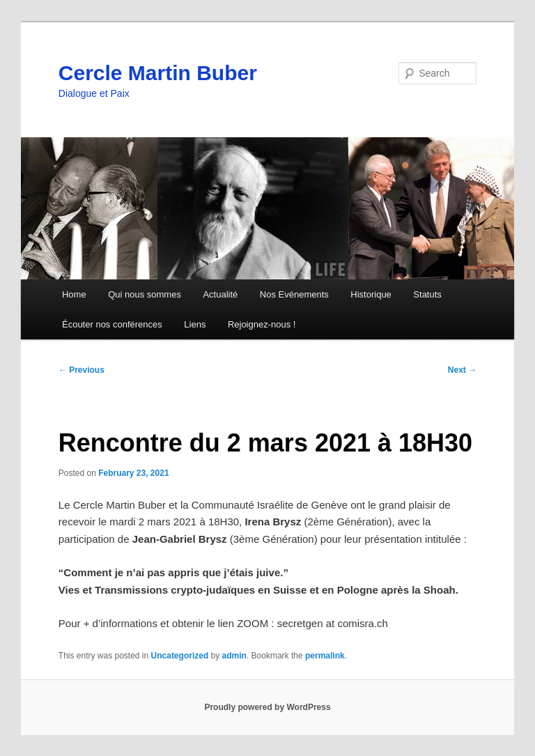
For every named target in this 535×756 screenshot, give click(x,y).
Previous (82, 370)
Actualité (220, 294)
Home (74, 294)
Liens (195, 324)
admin (234, 656)
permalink (325, 656)
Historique (371, 294)
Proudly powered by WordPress (267, 707)
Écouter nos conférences (112, 324)
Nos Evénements (294, 294)
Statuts (427, 294)
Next (462, 370)
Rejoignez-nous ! (262, 324)
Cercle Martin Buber (158, 73)
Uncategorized (180, 656)
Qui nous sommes (145, 294)
